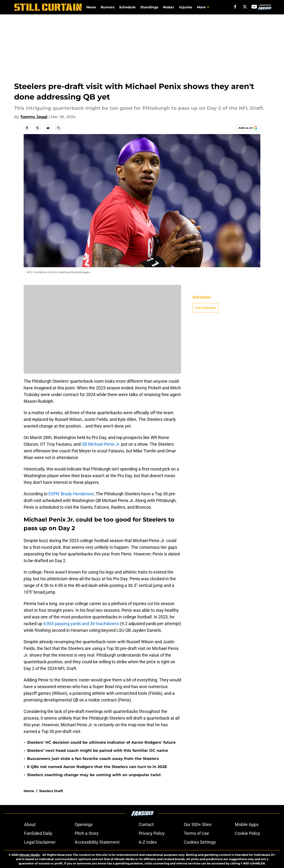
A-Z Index (148, 842)
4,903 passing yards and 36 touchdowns (81, 624)
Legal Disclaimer (40, 842)
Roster (169, 7)
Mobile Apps (247, 824)
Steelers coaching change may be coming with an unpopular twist (94, 775)
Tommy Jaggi (34, 117)
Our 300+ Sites (198, 824)
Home (29, 791)
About (30, 824)
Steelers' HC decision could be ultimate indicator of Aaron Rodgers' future (101, 742)
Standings (149, 7)
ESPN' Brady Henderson (71, 494)
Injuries (186, 7)
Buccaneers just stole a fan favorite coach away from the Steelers (93, 759)
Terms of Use (196, 833)
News (91, 7)
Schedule (127, 7)
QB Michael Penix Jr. (101, 444)
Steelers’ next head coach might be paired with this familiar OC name (97, 750)
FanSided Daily (38, 833)
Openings (84, 824)
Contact (146, 824)
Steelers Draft (51, 791)
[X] (245, 7)
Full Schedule (205, 308)
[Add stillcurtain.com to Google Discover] (248, 128)
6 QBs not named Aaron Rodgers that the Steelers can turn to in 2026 (97, 767)
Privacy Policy (152, 833)
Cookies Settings (200, 842)
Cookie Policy (247, 833)
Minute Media (29, 855)
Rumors (108, 7)
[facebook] (235, 7)
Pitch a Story (87, 833)
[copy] (58, 128)
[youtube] (254, 7)
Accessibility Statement (97, 842)
